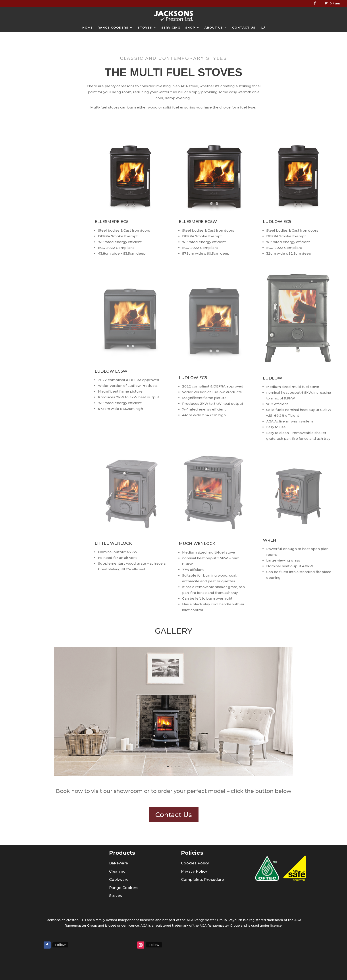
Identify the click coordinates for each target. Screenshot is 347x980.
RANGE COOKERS (113, 28)
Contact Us (174, 815)
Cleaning (117, 871)
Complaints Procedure (202, 880)
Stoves (116, 896)
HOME (88, 28)
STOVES (145, 28)
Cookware (119, 880)
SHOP (190, 28)
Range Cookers (124, 888)
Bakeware (119, 863)
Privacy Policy (194, 871)
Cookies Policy (195, 863)
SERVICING (171, 28)
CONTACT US (244, 28)
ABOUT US (214, 28)
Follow (60, 945)
